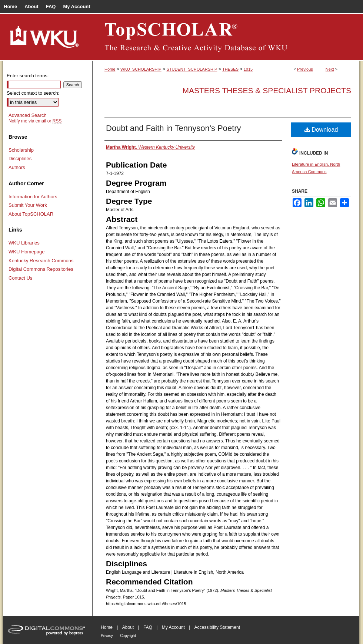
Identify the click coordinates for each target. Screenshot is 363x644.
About (128, 627)
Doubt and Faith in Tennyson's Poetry (174, 128)
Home (110, 69)
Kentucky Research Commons (41, 261)
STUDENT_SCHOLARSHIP (192, 69)
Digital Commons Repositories (41, 269)
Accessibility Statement (217, 627)
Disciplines (20, 159)
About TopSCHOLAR (31, 214)
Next (330, 69)
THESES (230, 69)
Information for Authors (33, 197)
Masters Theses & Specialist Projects (267, 90)
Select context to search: (33, 93)
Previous (305, 69)
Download (321, 130)
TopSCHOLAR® (226, 37)
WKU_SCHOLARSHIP (141, 69)
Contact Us (20, 278)
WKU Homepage (27, 252)
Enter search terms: (28, 76)
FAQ (148, 627)
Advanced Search (28, 115)
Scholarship (21, 150)
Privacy (107, 636)
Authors (17, 167)
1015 (248, 69)
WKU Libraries (24, 243)
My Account (173, 627)
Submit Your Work (28, 205)
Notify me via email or (35, 121)
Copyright (128, 636)
